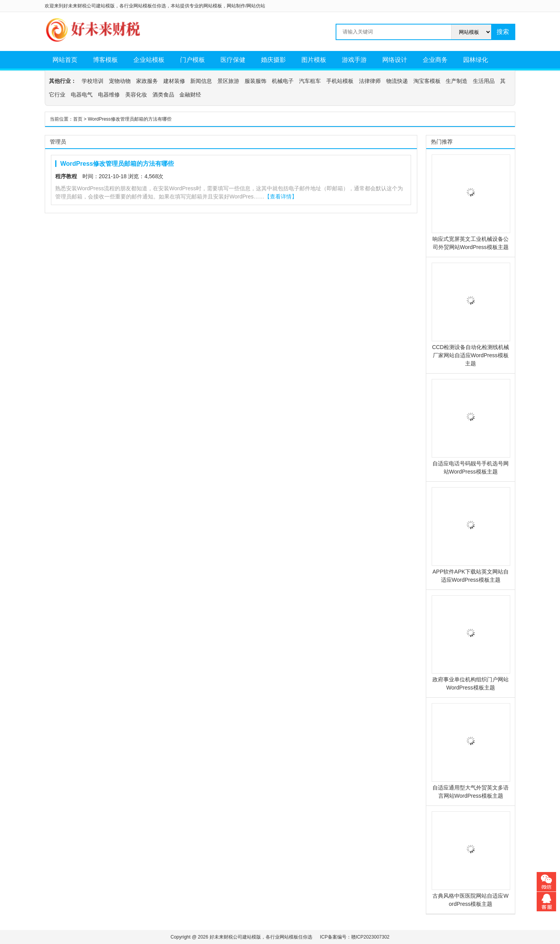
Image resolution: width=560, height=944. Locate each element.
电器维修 (109, 95)
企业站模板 (149, 60)
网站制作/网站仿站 (246, 6)
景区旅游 (228, 81)
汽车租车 (310, 81)
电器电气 (82, 95)
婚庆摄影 (273, 60)
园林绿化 (476, 60)
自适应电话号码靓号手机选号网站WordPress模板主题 (471, 427)
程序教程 (66, 176)
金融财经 (190, 95)
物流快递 (397, 81)
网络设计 (395, 60)
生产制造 (457, 81)
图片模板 (314, 60)
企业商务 (435, 60)
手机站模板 (340, 81)
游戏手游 (354, 60)
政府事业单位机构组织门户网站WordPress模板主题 (471, 643)
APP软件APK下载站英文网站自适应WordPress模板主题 (471, 535)
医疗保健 (233, 60)
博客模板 (105, 60)
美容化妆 (136, 95)
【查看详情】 (281, 197)
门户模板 (192, 60)
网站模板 (213, 6)
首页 (78, 119)
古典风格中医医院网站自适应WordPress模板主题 (471, 859)
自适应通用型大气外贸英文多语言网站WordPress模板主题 (471, 751)
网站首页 (65, 60)
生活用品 (484, 81)
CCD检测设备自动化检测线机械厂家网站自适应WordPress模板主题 (471, 315)
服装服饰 (255, 81)
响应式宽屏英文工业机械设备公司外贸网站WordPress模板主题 (471, 202)
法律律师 (370, 81)
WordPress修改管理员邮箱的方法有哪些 (117, 164)
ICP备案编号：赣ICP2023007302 (355, 937)
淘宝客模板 (427, 81)
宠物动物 (120, 81)
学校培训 (93, 81)
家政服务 (147, 81)
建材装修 (174, 81)
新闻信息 (201, 81)
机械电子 (283, 81)
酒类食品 (163, 95)
